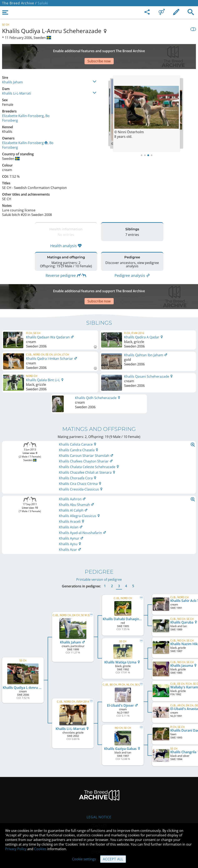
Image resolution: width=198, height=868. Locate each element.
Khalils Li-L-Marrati (17, 79)
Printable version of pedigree (99, 555)
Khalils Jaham (12, 68)
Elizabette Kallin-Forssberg (23, 101)
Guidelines (99, 818)
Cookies (40, 849)
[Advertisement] (99, 49)
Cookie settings (84, 859)
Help (99, 810)
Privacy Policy (16, 849)
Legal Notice (99, 792)
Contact (99, 801)
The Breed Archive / (19, 3)
